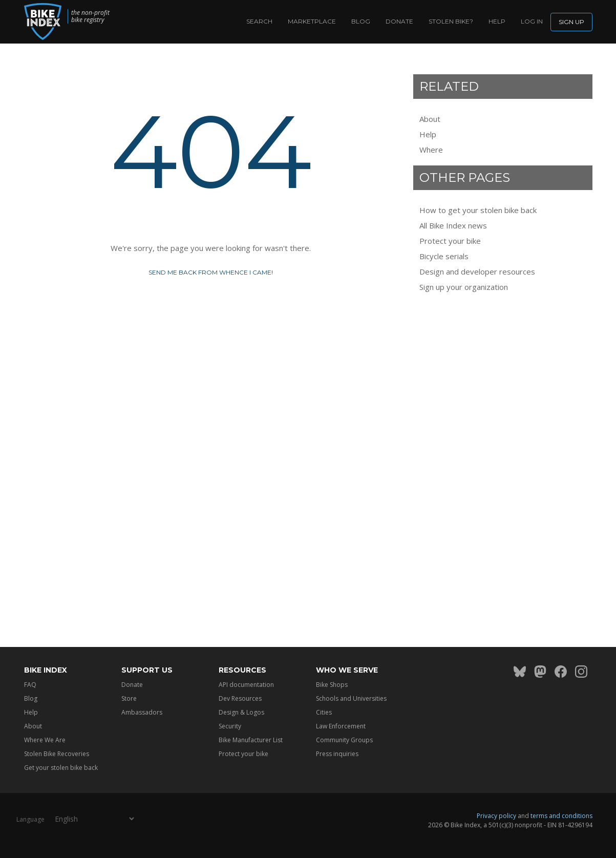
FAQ (30, 685)
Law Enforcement (341, 726)
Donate (399, 21)
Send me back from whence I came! (211, 272)
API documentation (246, 685)
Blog (361, 21)
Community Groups (344, 740)
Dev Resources (240, 698)
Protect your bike (450, 241)
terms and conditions (561, 816)
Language (30, 819)
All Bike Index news (453, 225)
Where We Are (45, 740)
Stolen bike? (451, 21)
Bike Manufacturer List (251, 740)
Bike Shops (332, 685)
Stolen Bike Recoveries (57, 754)
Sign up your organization (464, 287)
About (430, 119)
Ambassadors (142, 712)
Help (497, 21)
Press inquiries (337, 754)
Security (230, 726)
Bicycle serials (444, 256)
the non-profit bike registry (90, 16)
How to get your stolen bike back (478, 210)
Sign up (571, 22)
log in (532, 21)
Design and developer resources (477, 271)
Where (431, 150)
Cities (324, 712)
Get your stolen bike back (61, 768)
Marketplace (312, 21)
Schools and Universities (351, 698)
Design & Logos (241, 712)
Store (129, 698)
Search (259, 21)
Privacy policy (496, 816)
